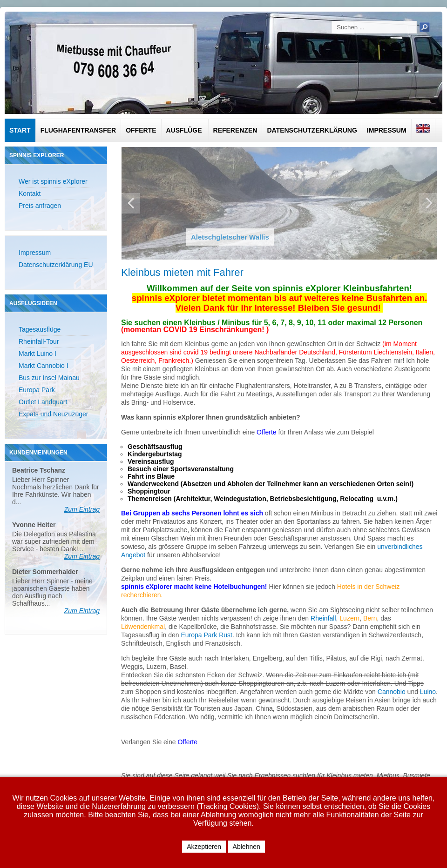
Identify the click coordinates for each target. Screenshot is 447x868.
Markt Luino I (37, 354)
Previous (131, 203)
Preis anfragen (40, 206)
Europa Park (37, 390)
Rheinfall (323, 618)
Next (428, 203)
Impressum (387, 130)
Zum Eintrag (82, 509)
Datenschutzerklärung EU (56, 265)
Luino (428, 692)
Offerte (141, 130)
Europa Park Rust (207, 635)
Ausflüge (184, 130)
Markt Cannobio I (44, 366)
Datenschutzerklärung (312, 130)
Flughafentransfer (78, 130)
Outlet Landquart (43, 402)
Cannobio (393, 692)
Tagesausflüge (40, 329)
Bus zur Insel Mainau (49, 378)
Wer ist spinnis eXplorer (53, 181)
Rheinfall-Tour (39, 341)
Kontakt (30, 194)
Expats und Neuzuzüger (53, 414)
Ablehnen (247, 847)
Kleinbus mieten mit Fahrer (182, 272)
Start (20, 130)
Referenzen (235, 130)
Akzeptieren (204, 847)
